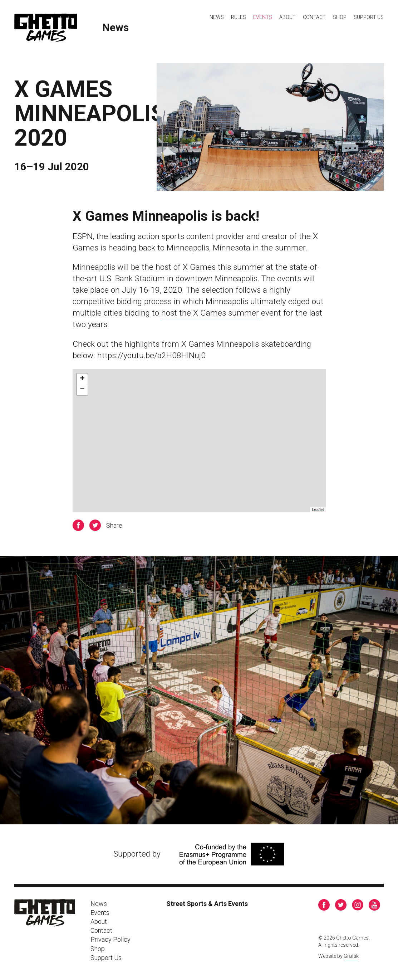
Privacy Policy (110, 939)
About (288, 17)
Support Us (369, 17)
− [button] (82, 390)
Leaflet (318, 509)
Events (263, 17)
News (116, 28)
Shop (340, 17)
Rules (239, 17)
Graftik (351, 956)
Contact (314, 17)
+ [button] (82, 379)
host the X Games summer (210, 313)
